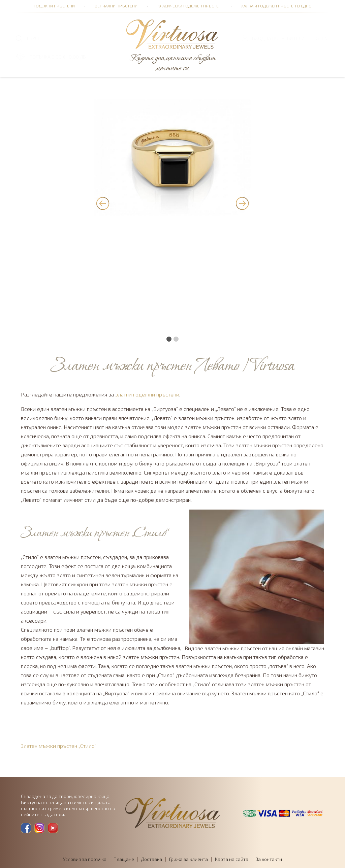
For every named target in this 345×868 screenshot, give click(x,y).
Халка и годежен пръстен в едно (276, 6)
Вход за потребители (278, 38)
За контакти (269, 859)
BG (316, 38)
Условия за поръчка (85, 859)
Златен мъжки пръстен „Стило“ (59, 746)
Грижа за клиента (189, 859)
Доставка (152, 859)
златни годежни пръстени (147, 394)
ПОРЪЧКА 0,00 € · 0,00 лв (58, 57)
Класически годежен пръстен (189, 6)
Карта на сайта (232, 859)
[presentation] (103, 203)
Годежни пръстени (54, 6)
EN (325, 38)
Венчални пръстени (116, 6)
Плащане (124, 859)
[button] (169, 342)
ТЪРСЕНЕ (36, 38)
